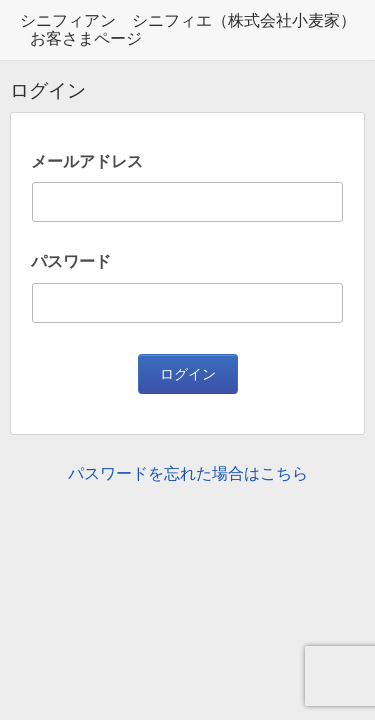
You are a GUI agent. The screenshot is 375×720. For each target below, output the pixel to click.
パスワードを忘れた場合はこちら (188, 473)
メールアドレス (87, 161)
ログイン (188, 374)
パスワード (71, 261)
